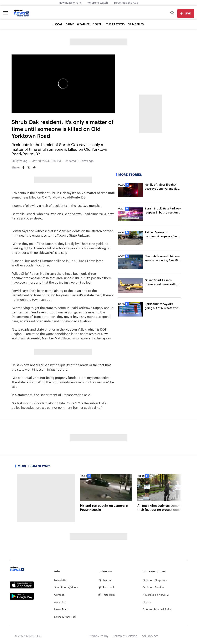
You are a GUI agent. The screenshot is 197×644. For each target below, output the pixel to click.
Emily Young (20, 161)
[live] (186, 13)
